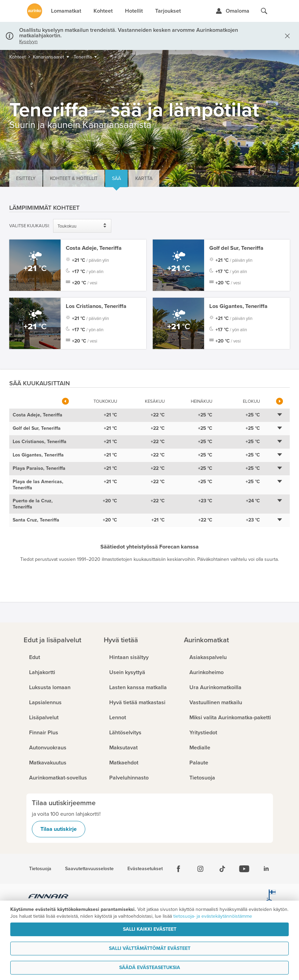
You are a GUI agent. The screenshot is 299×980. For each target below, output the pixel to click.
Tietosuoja (40, 869)
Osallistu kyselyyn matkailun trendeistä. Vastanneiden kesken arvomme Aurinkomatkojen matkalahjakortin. (129, 33)
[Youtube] (244, 869)
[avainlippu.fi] (271, 897)
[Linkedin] (266, 869)
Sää (116, 178)
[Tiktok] (222, 869)
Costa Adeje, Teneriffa (94, 248)
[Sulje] (286, 36)
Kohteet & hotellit (74, 178)
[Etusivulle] (35, 11)
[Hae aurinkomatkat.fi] (264, 11)
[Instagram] (200, 869)
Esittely (26, 178)
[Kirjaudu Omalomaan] (232, 11)
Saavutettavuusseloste (89, 869)
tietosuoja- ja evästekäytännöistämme (213, 916)
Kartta (144, 178)
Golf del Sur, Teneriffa (236, 248)
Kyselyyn (28, 42)
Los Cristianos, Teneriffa (96, 306)
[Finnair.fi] (48, 897)
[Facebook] (178, 869)
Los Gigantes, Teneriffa (238, 306)
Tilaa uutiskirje (59, 829)
